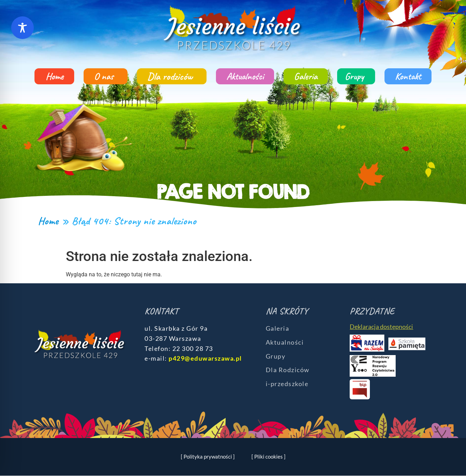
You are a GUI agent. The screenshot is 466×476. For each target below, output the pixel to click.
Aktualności (245, 76)
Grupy (356, 76)
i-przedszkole (287, 384)
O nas (106, 76)
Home (55, 76)
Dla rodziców (172, 76)
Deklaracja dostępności (381, 327)
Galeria (306, 76)
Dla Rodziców (288, 370)
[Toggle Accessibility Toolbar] (22, 28)
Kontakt (408, 76)
